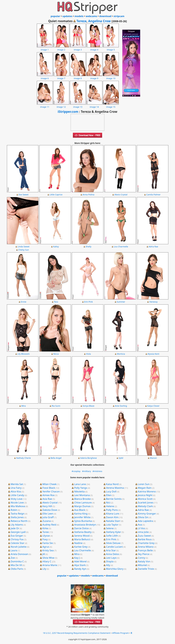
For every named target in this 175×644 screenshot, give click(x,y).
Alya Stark (80, 565)
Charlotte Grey (146, 543)
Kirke (45, 528)
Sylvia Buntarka (83, 521)
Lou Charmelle (121, 247)
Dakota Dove (50, 510)
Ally (108, 565)
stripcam (119, 16)
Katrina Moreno (147, 491)
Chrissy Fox (17, 539)
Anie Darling (121, 406)
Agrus (46, 547)
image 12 (61, 105)
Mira (24, 406)
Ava (140, 525)
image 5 (111, 48)
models (79, 16)
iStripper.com (68, 112)
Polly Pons (112, 510)
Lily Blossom (24, 354)
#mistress (97, 471)
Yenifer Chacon (51, 491)
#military (86, 471)
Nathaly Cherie (23, 458)
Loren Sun (144, 484)
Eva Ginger (17, 536)
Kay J (77, 558)
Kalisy (56, 247)
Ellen (109, 495)
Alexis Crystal (121, 195)
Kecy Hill (47, 506)
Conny (142, 558)
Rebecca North (19, 521)
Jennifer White (82, 517)
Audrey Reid (49, 525)
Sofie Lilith (112, 536)
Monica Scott (145, 499)
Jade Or (15, 528)
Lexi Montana (82, 495)
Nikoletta (79, 491)
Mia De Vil (16, 565)
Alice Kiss (16, 491)
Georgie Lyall (18, 532)
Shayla (110, 561)
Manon (153, 458)
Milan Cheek (49, 484)
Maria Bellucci (82, 539)
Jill (44, 554)
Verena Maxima (115, 488)
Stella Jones (17, 517)
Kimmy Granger (147, 513)
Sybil (121, 458)
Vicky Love (17, 499)
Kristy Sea (48, 550)
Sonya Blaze (89, 406)
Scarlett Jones (146, 502)
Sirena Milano (146, 547)
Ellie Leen (48, 513)
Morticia (121, 354)
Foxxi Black (49, 488)
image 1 (45, 48)
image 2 (61, 48)
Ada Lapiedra (145, 521)
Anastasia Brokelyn (85, 525)
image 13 (78, 105)
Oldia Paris (17, 569)
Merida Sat (17, 484)
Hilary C (47, 561)
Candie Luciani (114, 547)
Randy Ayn (80, 569)
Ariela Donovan (19, 554)
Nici (108, 502)
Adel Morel (80, 561)
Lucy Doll (111, 491)
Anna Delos (113, 554)
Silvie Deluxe (113, 543)
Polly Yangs (81, 488)
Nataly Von (144, 561)
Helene (110, 506)
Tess (56, 302)
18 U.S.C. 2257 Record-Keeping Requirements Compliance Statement (77, 633)
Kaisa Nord (112, 484)
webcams (91, 16)
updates (67, 16)
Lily (44, 569)
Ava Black (80, 510)
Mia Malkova (18, 506)
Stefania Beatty (83, 532)
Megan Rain (145, 488)
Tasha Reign (18, 513)
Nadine (78, 543)
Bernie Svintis (114, 499)
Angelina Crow (99, 21)
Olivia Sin (143, 517)
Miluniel (142, 565)
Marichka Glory (115, 569)
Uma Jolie (143, 532)
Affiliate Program (121, 633)
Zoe (13, 558)
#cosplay (76, 471)
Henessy (153, 302)
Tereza (81, 21)
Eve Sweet (23, 195)
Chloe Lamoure (83, 502)
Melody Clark (145, 506)
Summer (121, 302)
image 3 (78, 48)
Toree (46, 532)
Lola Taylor (112, 525)
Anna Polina (88, 195)
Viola (88, 354)
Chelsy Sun (24, 250)
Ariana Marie (50, 565)
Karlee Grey (81, 547)
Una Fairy (16, 488)
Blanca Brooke (82, 499)
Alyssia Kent (153, 354)
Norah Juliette (19, 547)
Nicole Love (17, 502)
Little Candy (17, 495)
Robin (14, 510)
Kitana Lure (113, 513)
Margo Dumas (82, 506)
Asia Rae (47, 499)
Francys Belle (145, 550)
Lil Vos (141, 528)
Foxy (45, 539)
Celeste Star (17, 543)
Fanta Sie (48, 543)
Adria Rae (153, 247)
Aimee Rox (48, 495)
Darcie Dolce (81, 528)
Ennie (23, 302)
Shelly (88, 247)
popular (55, 16)
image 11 (45, 105)
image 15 (111, 105)
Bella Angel (56, 458)
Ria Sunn (56, 406)
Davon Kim (112, 517)
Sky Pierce (144, 554)
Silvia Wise (48, 558)
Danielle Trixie (146, 569)
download (105, 16)
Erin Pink (89, 302)
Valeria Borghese (89, 458)
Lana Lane (80, 484)
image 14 (94, 105)
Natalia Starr (113, 521)
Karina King (81, 513)
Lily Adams (17, 525)
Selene (110, 528)
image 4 (94, 48)
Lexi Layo (111, 558)
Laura (14, 550)
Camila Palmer (153, 195)
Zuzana (47, 521)
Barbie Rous (145, 539)
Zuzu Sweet (144, 536)
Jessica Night (145, 495)
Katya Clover (153, 406)
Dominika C (17, 561)
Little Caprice (56, 195)
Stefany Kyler (114, 532)
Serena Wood (82, 536)
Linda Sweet (23, 247)
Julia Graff (48, 517)
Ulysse (46, 536)
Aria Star (111, 550)
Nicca (56, 354)
